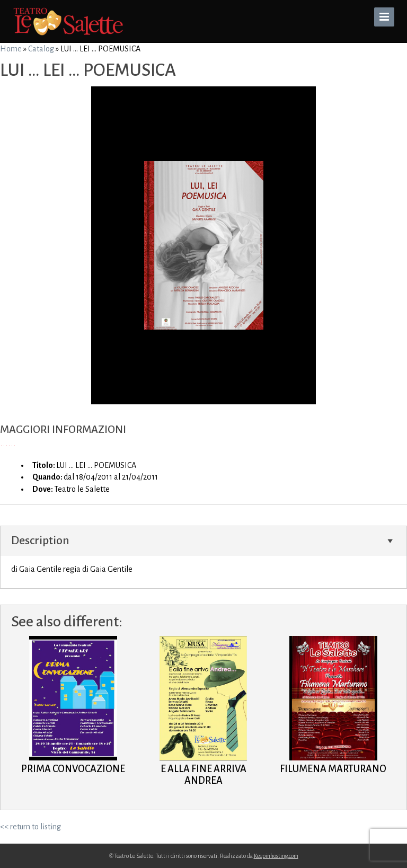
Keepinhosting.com (276, 856)
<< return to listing (30, 827)
